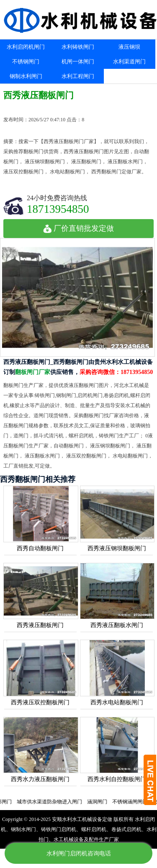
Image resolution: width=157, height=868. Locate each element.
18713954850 (58, 209)
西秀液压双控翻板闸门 (40, 702)
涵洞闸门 (102, 802)
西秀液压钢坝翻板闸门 (117, 548)
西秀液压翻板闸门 (40, 625)
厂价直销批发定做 (78, 228)
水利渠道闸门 (129, 61)
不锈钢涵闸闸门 (134, 802)
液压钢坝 (129, 47)
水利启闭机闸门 (26, 47)
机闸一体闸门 (78, 61)
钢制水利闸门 (26, 76)
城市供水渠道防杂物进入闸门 (54, 802)
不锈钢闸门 (26, 61)
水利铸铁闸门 (78, 47)
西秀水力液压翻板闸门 (40, 779)
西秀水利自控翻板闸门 (117, 779)
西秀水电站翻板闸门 (117, 702)
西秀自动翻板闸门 (40, 548)
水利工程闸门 (78, 76)
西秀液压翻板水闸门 (117, 625)
